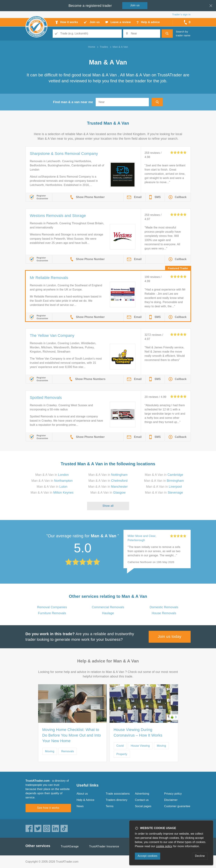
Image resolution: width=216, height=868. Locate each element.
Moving (50, 751)
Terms (110, 806)
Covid (120, 746)
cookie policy (164, 846)
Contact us (142, 800)
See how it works (48, 808)
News (80, 806)
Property (122, 754)
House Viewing (140, 746)
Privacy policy (173, 794)
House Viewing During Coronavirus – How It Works (138, 732)
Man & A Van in (52, 475)
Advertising (142, 794)
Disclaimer (171, 800)
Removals (68, 751)
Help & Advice (86, 800)
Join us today (170, 636)
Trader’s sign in (181, 14)
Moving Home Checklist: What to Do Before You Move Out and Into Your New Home (72, 735)
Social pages (143, 806)
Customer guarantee (177, 806)
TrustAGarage (70, 846)
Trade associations (118, 794)
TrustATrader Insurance (104, 846)
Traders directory (117, 800)
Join (135, 5)
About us (82, 794)
